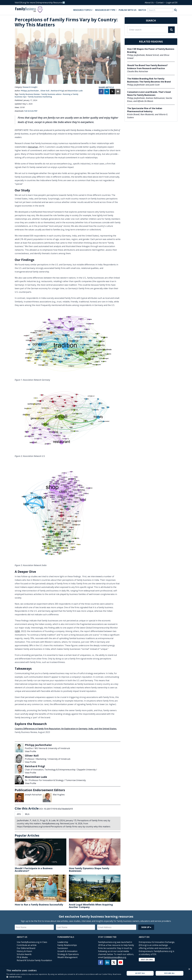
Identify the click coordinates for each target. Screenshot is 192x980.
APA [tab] (19, 814)
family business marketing (40, 97)
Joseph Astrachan (33, 795)
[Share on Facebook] (101, 92)
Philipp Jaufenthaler (30, 91)
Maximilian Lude (75, 91)
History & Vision (24, 951)
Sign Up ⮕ (146, 927)
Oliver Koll (45, 91)
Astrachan (33, 147)
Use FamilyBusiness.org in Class (32, 942)
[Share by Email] (118, 92)
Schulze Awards (24, 954)
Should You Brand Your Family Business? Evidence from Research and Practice (147, 67)
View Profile (30, 751)
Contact (160, 3)
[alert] (96, 973)
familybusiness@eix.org (115, 957)
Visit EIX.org (147, 960)
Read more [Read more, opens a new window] (117, 974)
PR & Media (22, 957)
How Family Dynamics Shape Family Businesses (89, 870)
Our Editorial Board (26, 948)
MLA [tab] (27, 814)
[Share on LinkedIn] (107, 92)
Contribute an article (27, 945)
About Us (149, 3)
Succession (63, 948)
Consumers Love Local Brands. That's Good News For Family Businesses (149, 93)
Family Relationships (67, 945)
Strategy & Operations (68, 954)
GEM (18, 631)
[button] (64, 977)
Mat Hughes (59, 795)
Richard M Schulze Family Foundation (34, 960)
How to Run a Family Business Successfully (39, 905)
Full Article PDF (31, 111)
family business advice (51, 94)
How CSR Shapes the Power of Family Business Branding (151, 50)
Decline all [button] (169, 973)
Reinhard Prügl (57, 91)
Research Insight (30, 87)
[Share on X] (112, 92)
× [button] (189, 969)
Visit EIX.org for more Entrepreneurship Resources (39, 3)
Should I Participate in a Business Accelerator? (34, 870)
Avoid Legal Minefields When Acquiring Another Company (91, 906)
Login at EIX (172, 3)
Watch (142, 10)
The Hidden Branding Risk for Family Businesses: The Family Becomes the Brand (149, 80)
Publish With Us (128, 10)
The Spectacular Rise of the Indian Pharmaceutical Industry (145, 110)
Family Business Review (29, 94)
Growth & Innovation (67, 951)
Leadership (63, 942)
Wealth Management (67, 957)
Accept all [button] (140, 973)
